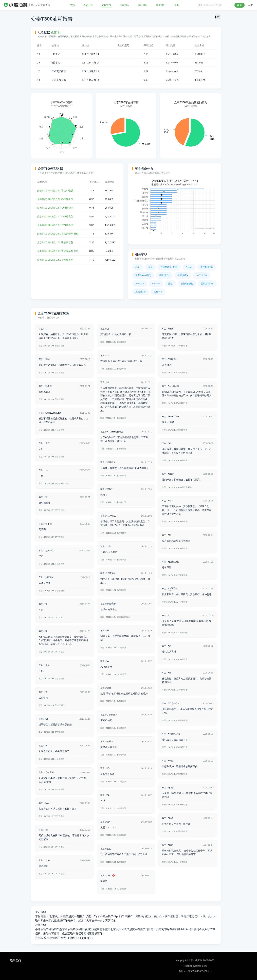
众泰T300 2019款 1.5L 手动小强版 (55, 191)
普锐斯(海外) (207, 284)
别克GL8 (158, 292)
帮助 (177, 5)
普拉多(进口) (207, 267)
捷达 (170, 284)
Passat (189, 267)
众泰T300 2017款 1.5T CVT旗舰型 (55, 208)
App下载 (88, 5)
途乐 (150, 267)
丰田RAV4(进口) (143, 275)
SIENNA (156, 284)
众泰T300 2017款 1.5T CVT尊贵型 (55, 216)
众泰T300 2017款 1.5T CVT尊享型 (55, 225)
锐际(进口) (164, 275)
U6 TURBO (201, 275)
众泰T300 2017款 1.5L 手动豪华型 (55, 242)
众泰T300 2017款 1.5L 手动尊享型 (55, 260)
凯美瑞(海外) (187, 284)
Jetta (138, 267)
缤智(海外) (183, 275)
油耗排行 (124, 5)
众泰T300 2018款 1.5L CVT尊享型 (55, 199)
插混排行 (161, 5)
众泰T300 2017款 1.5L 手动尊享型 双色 (58, 251)
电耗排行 (143, 5)
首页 (73, 5)
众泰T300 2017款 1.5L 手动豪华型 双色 (58, 234)
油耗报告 (106, 5)
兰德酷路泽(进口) (169, 267)
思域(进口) (141, 292)
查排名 (55, 32)
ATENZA (140, 284)
